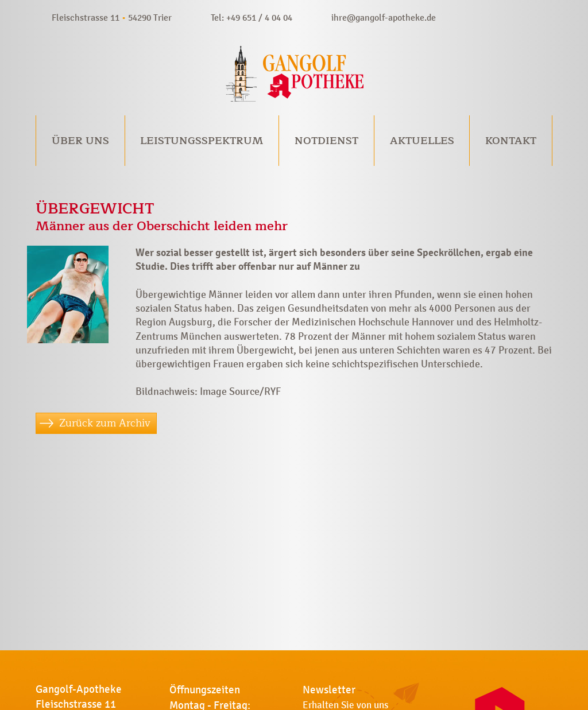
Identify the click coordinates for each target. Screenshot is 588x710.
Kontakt (511, 141)
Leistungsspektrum (202, 141)
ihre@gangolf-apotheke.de (384, 18)
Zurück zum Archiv (105, 423)
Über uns (80, 141)
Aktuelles (422, 141)
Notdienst (326, 141)
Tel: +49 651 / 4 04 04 (252, 18)
